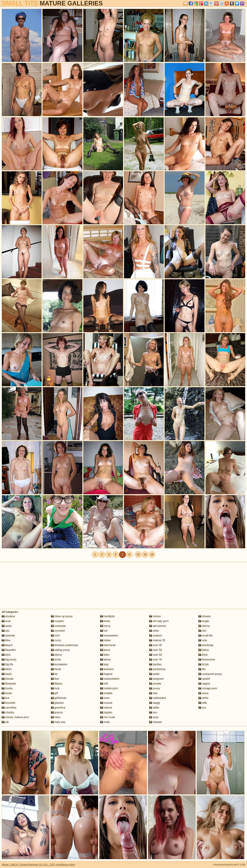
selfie (154, 708)
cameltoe (9, 708)
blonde (8, 679)
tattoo (204, 650)
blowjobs (9, 684)
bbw (6, 640)
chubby (8, 712)
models (106, 693)
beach (7, 645)
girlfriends (59, 698)
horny (105, 626)
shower (205, 616)
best (6, 655)
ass (6, 631)
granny (57, 712)
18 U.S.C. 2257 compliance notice (57, 865)
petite (154, 674)
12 (138, 554)
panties (155, 664)
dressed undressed (64, 645)
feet (55, 679)
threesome (207, 660)
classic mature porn (15, 717)
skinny (204, 626)
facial (56, 669)
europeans (59, 664)
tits (202, 669)
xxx (202, 708)
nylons (155, 616)
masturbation (110, 679)
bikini (7, 669)
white (203, 698)
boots (7, 693)
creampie (58, 626)
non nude (108, 717)
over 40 (156, 645)
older (154, 631)
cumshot (58, 631)
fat (54, 674)
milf (104, 684)
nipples (106, 712)
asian (7, 626)
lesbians (107, 669)
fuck (55, 688)
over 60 (156, 655)
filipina (57, 684)
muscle (106, 703)
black (7, 674)
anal (6, 621)
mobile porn (109, 688)
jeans (105, 650)
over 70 (156, 660)
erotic (56, 660)
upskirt (204, 679)
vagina (204, 684)
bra (5, 698)
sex (153, 712)
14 (152, 554)
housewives (109, 636)
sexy (154, 717)
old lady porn (159, 621)
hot (104, 631)
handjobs (107, 616)
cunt (55, 636)
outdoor (156, 636)
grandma (58, 708)
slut (202, 631)
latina (105, 660)
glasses (57, 703)
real (153, 693)
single (204, 621)
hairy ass (58, 722)
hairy (56, 717)
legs (104, 664)
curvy (56, 640)
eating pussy (60, 650)
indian (106, 640)
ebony (56, 655)
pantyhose (157, 669)
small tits (206, 636)
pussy (155, 688)
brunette (8, 703)
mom (105, 698)
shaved (155, 722)
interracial (108, 645)
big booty (9, 660)
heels (105, 621)
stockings (206, 645)
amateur (8, 616)
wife (203, 703)
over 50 (156, 650)
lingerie (106, 674)
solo (203, 640)
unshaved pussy (210, 674)
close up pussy (62, 616)
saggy (155, 703)
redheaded (158, 698)
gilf (54, 693)
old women (158, 626)
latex (105, 655)
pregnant (156, 679)
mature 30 (157, 640)
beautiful (9, 650)
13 (145, 554)
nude (105, 722)
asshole (8, 636)
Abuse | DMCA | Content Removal (20, 865)
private (155, 684)
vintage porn (208, 688)
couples (57, 621)
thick (203, 655)
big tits (7, 664)
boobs (7, 688)
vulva (203, 693)
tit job (204, 664)
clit (5, 722)
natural (106, 708)
